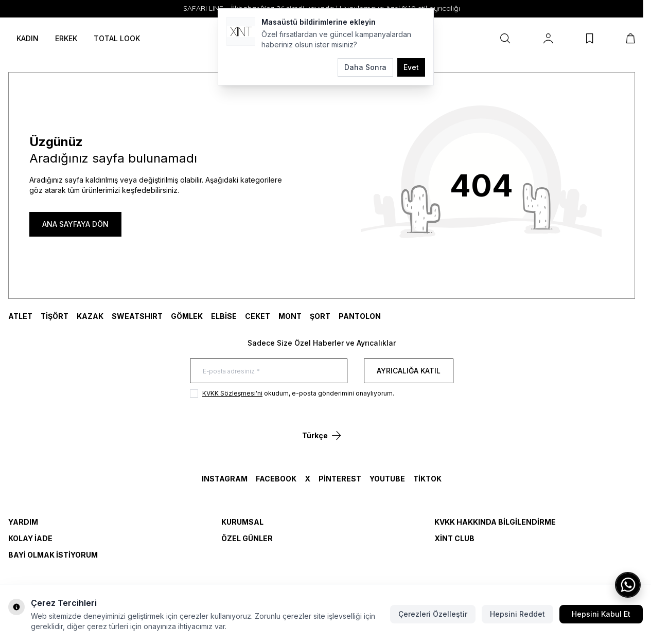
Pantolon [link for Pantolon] (360, 316)
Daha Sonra (365, 67)
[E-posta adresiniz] (269, 371)
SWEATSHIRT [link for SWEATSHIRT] (137, 316)
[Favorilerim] (590, 39)
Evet (411, 67)
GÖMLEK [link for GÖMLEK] (187, 316)
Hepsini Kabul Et (601, 614)
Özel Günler (247, 538)
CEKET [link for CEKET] (258, 316)
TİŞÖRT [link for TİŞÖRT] (55, 316)
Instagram (225, 479)
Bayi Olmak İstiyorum (53, 555)
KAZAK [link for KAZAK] (90, 316)
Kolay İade (30, 538)
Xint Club (454, 538)
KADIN (28, 38)
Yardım (23, 522)
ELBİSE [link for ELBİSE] (224, 316)
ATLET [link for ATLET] (20, 316)
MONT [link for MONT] (290, 316)
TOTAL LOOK (117, 38)
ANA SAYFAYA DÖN (75, 224)
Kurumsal (242, 522)
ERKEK (66, 38)
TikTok (427, 479)
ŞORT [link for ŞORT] (320, 316)
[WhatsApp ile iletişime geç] (628, 585)
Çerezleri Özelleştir (433, 614)
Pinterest (340, 479)
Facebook (276, 479)
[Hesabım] (548, 39)
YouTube (387, 479)
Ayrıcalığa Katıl (409, 371)
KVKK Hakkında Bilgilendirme (495, 522)
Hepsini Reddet (517, 614)
